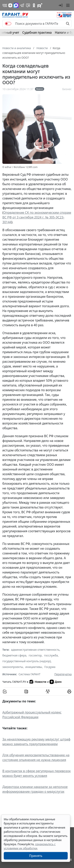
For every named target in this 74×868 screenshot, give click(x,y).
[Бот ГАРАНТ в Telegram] (28, 5)
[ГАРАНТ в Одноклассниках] (34, 5)
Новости (38, 682)
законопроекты (13, 667)
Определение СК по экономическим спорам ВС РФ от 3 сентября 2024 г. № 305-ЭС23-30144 (37, 217)
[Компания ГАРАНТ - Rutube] (40, 5)
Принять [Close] (36, 856)
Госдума (50, 667)
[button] (60, 5)
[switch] (8, 24)
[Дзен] (10, 5)
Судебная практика (37, 32)
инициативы (34, 667)
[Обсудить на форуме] (48, 692)
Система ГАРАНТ (30, 674)
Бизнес (67, 89)
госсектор (35, 655)
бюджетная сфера (14, 655)
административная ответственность (35, 650)
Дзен (56, 682)
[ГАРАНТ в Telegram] (22, 5)
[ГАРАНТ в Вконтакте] (5, 5)
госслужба (51, 655)
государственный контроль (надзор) (27, 661)
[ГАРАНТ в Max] (16, 5)
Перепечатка (63, 674)
